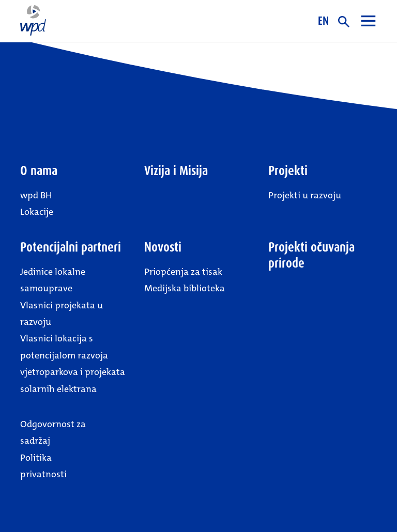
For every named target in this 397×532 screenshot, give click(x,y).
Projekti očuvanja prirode (311, 255)
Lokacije (37, 212)
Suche (344, 22)
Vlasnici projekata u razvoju (62, 314)
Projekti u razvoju (305, 195)
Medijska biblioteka (185, 288)
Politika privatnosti (43, 466)
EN (323, 21)
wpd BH (36, 195)
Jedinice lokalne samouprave (53, 280)
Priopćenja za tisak (183, 272)
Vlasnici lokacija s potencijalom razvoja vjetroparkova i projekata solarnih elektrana (73, 363)
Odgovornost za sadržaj (53, 432)
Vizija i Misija (176, 171)
